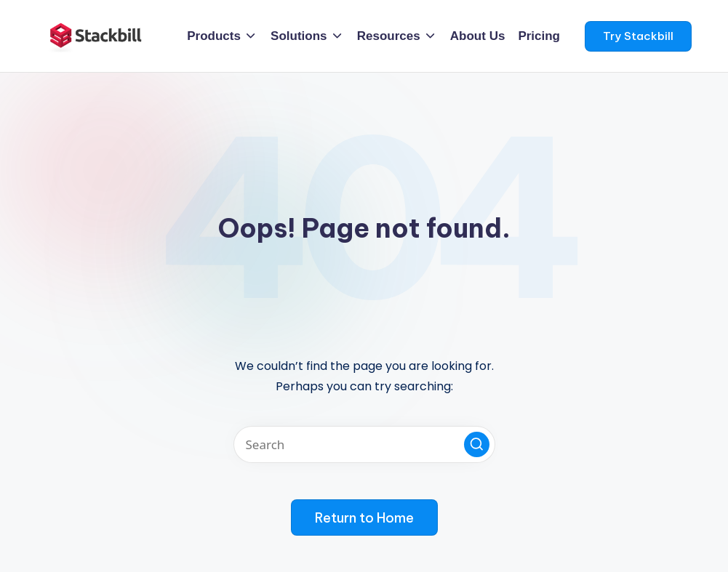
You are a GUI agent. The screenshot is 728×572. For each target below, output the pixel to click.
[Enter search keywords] (364, 444)
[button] (638, 36)
